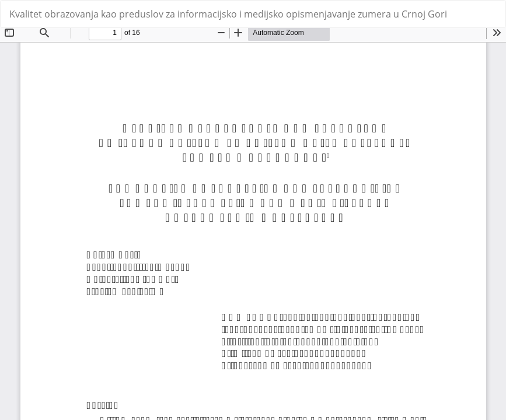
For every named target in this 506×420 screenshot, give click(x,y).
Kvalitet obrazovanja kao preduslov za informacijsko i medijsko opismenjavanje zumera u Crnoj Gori (228, 14)
